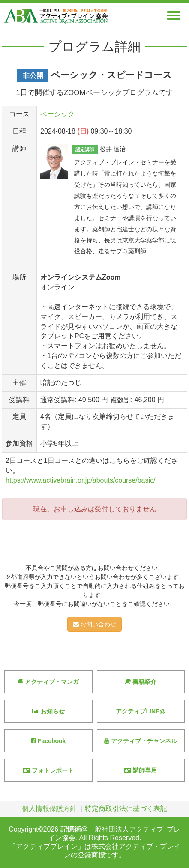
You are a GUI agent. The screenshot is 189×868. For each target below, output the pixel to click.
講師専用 (141, 770)
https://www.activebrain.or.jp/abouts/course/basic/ (81, 480)
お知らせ (48, 711)
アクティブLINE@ (141, 711)
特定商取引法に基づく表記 (126, 809)
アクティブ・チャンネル (141, 741)
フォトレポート (48, 770)
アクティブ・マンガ (48, 682)
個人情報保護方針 (49, 809)
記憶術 (71, 829)
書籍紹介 (141, 682)
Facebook (48, 741)
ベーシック (57, 114)
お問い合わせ (95, 624)
